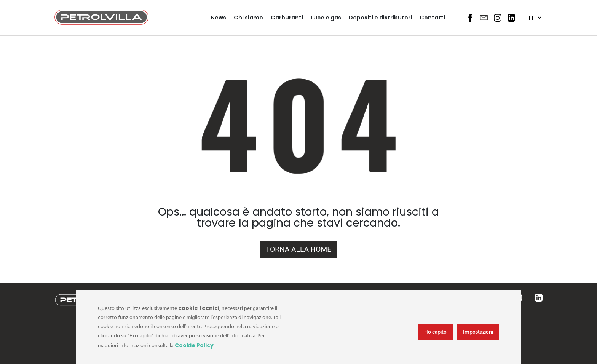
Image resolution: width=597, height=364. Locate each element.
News (218, 18)
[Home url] (298, 249)
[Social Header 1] (470, 18)
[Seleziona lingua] (535, 18)
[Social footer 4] (539, 298)
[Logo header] (101, 23)
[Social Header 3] (498, 18)
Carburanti (287, 18)
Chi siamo (248, 18)
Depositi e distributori (380, 18)
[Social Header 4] (511, 18)
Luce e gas (326, 18)
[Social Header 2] (484, 18)
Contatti (432, 18)
